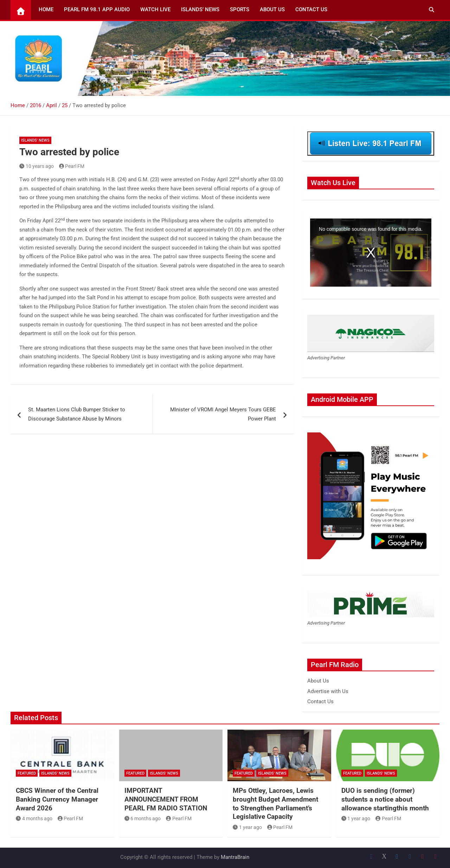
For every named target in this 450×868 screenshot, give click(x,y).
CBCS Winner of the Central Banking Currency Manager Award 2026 (57, 799)
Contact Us (311, 9)
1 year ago (247, 827)
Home (46, 9)
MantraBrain (235, 857)
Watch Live (155, 9)
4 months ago (34, 818)
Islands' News (35, 140)
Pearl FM (72, 166)
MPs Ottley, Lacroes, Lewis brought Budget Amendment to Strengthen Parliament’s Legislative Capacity (275, 804)
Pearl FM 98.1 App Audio (97, 9)
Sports (240, 9)
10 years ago (37, 166)
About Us (272, 9)
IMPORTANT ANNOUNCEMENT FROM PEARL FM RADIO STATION (166, 799)
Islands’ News (200, 9)
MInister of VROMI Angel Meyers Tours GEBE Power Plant (223, 414)
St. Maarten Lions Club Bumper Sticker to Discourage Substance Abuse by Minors (77, 414)
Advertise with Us (328, 691)
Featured (27, 773)
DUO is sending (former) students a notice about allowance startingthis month (385, 799)
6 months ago (143, 818)
